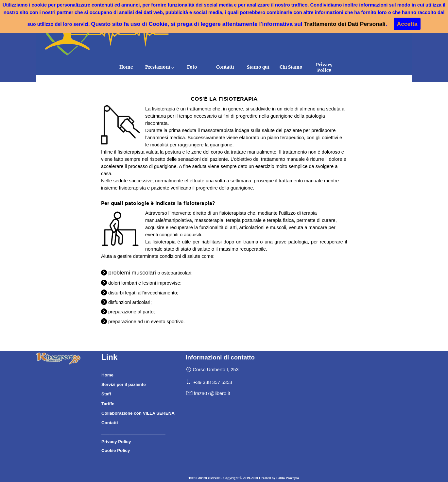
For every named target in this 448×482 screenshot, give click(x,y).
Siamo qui (258, 67)
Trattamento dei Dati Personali (345, 24)
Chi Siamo (291, 67)
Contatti (225, 67)
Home (126, 67)
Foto (192, 67)
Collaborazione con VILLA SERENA (138, 413)
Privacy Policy (324, 68)
